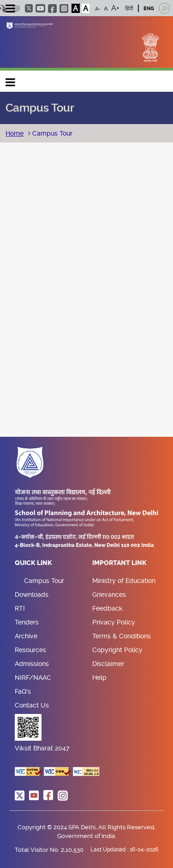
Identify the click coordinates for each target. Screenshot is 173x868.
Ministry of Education (124, 581)
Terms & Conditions (122, 636)
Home (15, 133)
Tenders (27, 622)
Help (99, 678)
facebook (52, 9)
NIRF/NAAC (33, 678)
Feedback (107, 608)
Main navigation (11, 80)
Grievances (109, 595)
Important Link (119, 563)
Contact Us (32, 705)
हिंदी (129, 9)
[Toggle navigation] (10, 10)
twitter (29, 8)
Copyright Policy (117, 650)
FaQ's (23, 691)
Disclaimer (108, 664)
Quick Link (33, 563)
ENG (149, 9)
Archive (26, 636)
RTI (20, 608)
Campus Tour (51, 133)
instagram (64, 9)
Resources (30, 650)
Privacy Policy (114, 622)
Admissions (32, 664)
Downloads (32, 595)
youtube (40, 8)
